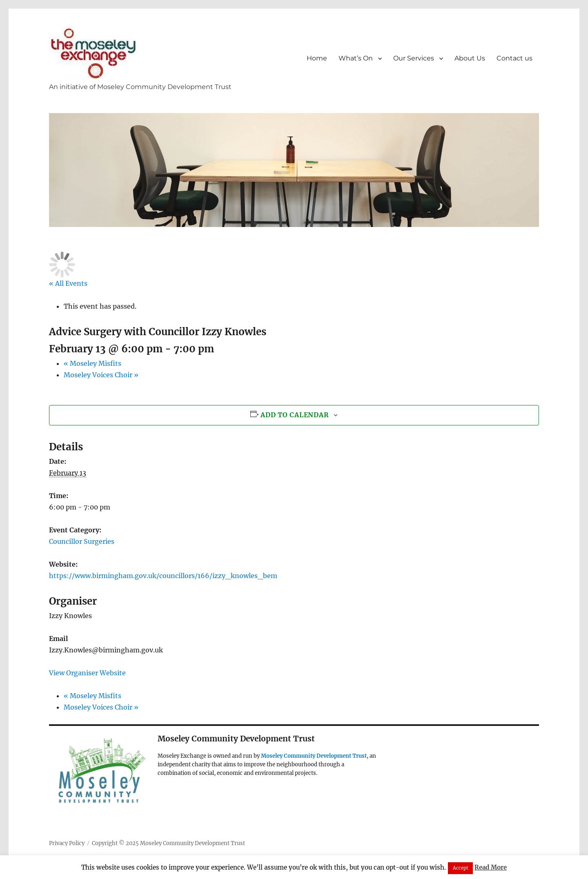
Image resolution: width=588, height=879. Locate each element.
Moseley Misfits (92, 363)
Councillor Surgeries (82, 541)
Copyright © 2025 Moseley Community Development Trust (168, 843)
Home (317, 58)
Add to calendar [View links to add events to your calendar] (295, 415)
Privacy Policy (67, 843)
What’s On (356, 58)
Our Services (414, 58)
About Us (470, 58)
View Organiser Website (87, 673)
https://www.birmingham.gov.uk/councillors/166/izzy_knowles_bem (163, 576)
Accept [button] (460, 868)
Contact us (514, 58)
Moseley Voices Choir (101, 375)
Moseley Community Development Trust (314, 756)
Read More (491, 867)
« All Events (68, 283)
